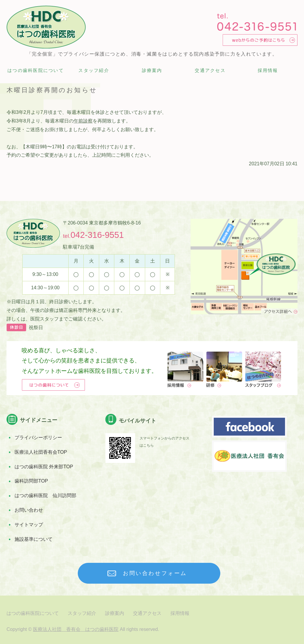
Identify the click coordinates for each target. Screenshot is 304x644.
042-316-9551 (97, 235)
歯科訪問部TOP (31, 481)
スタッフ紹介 (94, 70)
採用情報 (268, 70)
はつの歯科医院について (36, 70)
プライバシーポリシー (38, 438)
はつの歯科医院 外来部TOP (44, 467)
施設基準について (34, 539)
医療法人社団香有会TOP (41, 452)
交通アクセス (210, 70)
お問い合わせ (29, 510)
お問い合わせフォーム (155, 573)
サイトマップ (29, 525)
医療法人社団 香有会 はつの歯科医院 (76, 629)
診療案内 (152, 70)
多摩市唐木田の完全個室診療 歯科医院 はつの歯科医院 (46, 27)
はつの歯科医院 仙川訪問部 (45, 495)
